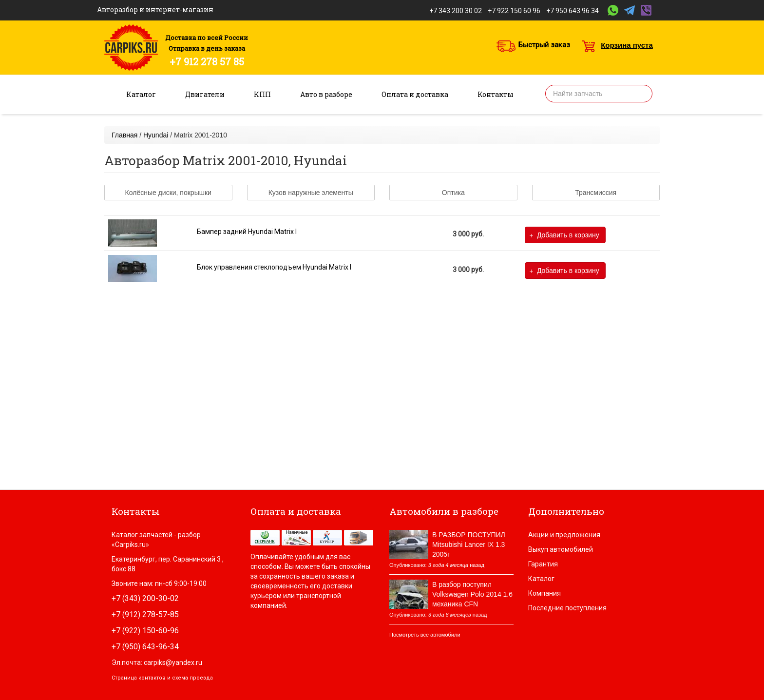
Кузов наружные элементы (311, 193)
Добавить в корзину (564, 235)
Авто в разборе (326, 94)
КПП (262, 94)
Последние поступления (567, 608)
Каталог (141, 94)
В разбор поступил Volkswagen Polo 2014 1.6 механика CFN (472, 594)
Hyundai (156, 135)
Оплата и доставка (415, 94)
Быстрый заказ (544, 45)
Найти (642, 94)
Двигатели (205, 94)
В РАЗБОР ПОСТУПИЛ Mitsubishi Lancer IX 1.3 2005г (469, 544)
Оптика (453, 193)
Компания (544, 593)
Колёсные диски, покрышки (168, 193)
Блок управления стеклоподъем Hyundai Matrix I (274, 267)
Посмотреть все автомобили (425, 635)
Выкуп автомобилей (561, 549)
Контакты (496, 94)
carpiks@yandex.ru (173, 662)
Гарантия (543, 564)
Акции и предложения (564, 535)
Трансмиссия (596, 193)
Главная (124, 135)
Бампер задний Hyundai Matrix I (247, 232)
